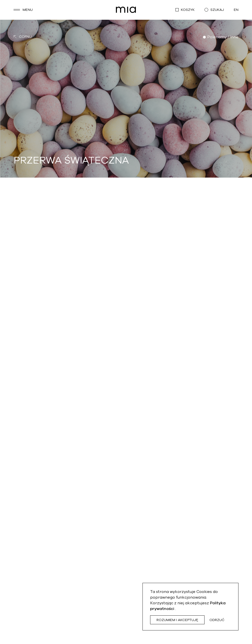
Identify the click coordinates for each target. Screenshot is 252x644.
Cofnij (23, 37)
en (236, 10)
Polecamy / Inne (223, 37)
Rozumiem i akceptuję (177, 620)
